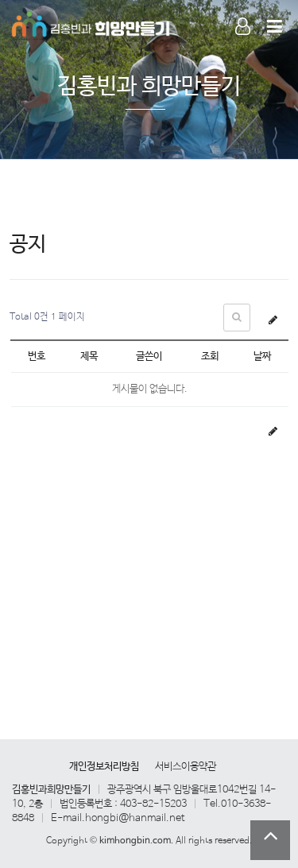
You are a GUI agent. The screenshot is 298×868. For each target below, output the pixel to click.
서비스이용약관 (186, 767)
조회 (210, 356)
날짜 (262, 356)
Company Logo (91, 24)
